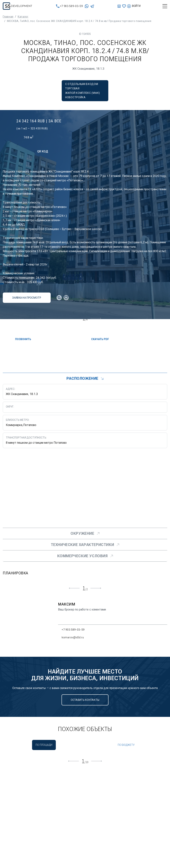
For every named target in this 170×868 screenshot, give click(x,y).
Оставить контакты (85, 700)
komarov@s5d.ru (71, 637)
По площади (44, 745)
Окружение (85, 533)
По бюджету (126, 745)
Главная (8, 17)
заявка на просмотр (27, 298)
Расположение (85, 378)
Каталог (23, 17)
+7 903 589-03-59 (69, 6)
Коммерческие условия (85, 556)
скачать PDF (97, 339)
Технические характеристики (85, 545)
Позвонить (20, 339)
